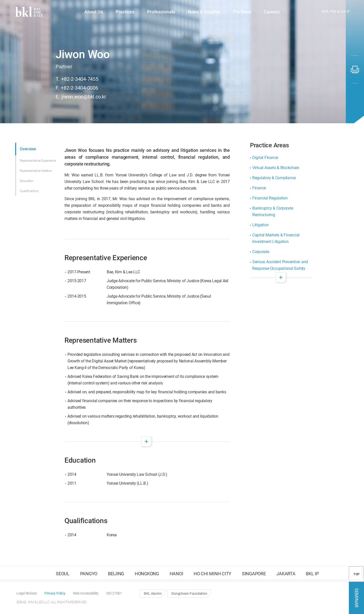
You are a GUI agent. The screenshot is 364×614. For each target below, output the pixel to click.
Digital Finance (265, 158)
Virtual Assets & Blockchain (276, 168)
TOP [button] (356, 574)
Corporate (261, 252)
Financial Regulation (270, 198)
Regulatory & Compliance (274, 178)
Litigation (260, 225)
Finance (259, 188)
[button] (283, 12)
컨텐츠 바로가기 (0, 0)
